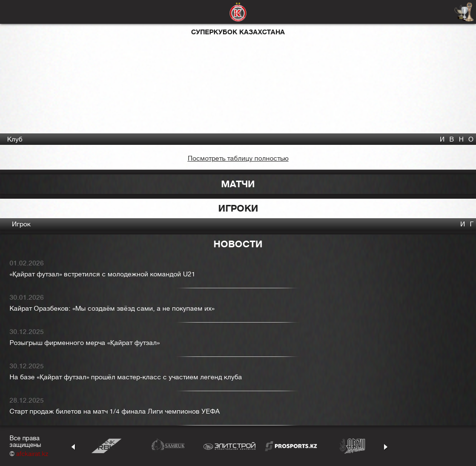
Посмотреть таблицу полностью (238, 158)
